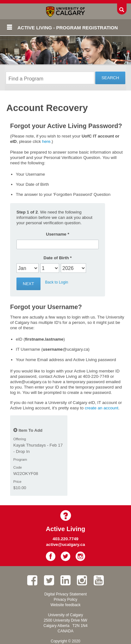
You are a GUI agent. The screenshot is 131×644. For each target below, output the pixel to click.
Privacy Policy (66, 600)
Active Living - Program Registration (68, 28)
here (46, 141)
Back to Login (57, 282)
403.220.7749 (65, 539)
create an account (102, 408)
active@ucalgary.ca (65, 544)
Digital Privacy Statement (65, 594)
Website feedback (65, 605)
